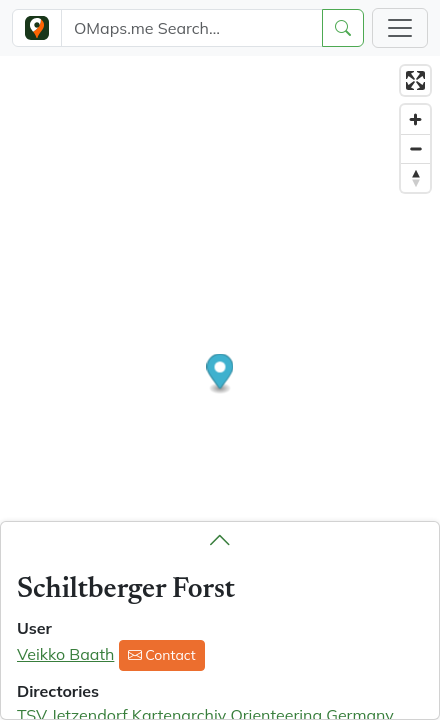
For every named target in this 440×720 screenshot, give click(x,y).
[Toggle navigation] (400, 28)
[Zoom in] (415, 119)
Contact (162, 655)
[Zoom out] (415, 148)
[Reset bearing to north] (415, 177)
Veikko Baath (65, 654)
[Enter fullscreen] (415, 80)
